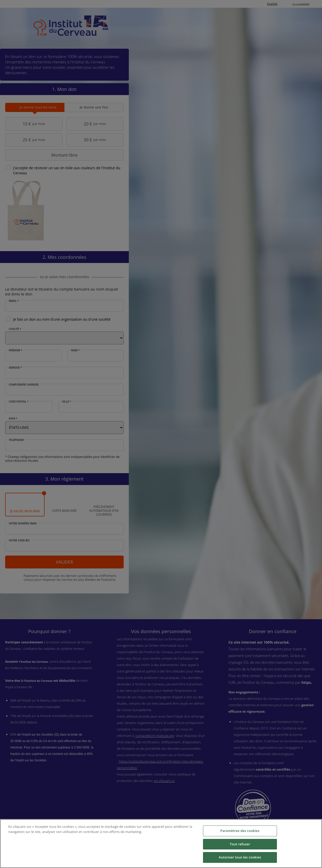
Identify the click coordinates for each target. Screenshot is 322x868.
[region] (161, 844)
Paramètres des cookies (240, 831)
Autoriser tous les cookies (240, 857)
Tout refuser (240, 844)
